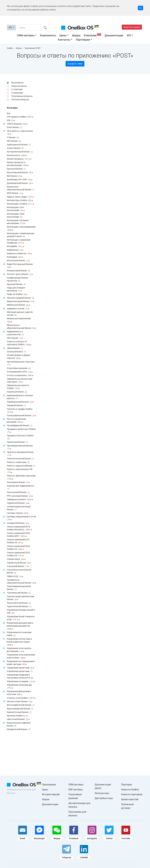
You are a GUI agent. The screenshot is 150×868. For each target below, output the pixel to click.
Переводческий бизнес (20, 402)
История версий (51, 794)
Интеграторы (102, 793)
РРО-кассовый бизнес (20, 496)
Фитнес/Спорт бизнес (20, 702)
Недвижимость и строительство (15, 333)
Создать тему (75, 64)
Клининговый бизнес (19, 271)
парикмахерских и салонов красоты (20, 397)
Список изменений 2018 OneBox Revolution (19, 528)
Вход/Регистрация (132, 27)
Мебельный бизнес (18, 305)
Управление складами (21, 682)
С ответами (17, 89)
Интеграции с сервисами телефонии (19, 242)
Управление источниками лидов (19, 634)
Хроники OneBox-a (17, 716)
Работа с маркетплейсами (21, 466)
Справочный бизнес (19, 563)
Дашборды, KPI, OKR (20, 180)
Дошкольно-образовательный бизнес (21, 188)
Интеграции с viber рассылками (16, 216)
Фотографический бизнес (21, 705)
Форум (76, 35)
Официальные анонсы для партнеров (20, 381)
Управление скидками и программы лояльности (20, 676)
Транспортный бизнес (19, 603)
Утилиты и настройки (21, 698)
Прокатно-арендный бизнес (20, 454)
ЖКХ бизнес (15, 193)
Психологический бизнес (20, 459)
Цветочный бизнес (18, 719)
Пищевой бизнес (16, 406)
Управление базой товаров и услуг (21, 618)
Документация (114, 35)
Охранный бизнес (17, 392)
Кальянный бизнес (18, 261)
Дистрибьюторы (104, 798)
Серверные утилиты (20, 500)
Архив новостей (130, 799)
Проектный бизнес (17, 442)
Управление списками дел (19, 687)
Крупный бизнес (16, 284)
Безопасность (17, 155)
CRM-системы (26, 35)
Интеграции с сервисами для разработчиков (21, 235)
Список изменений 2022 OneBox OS (18, 548)
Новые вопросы (19, 86)
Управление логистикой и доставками (19, 650)
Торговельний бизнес (19, 593)
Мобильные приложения (19, 320)
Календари (15, 257)
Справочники (16, 559)
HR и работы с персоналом (20, 133)
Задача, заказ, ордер (20, 197)
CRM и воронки (17, 124)
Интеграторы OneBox (20, 200)
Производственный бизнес (20, 447)
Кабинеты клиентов (19, 254)
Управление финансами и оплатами (19, 693)
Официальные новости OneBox (18, 387)
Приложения (49, 785)
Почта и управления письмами (16, 421)
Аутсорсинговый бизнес (20, 152)
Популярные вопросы (22, 96)
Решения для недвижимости (21, 487)
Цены (63, 35)
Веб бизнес (14, 176)
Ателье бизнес (15, 148)
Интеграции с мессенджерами (21, 228)
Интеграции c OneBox (20, 204)
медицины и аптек (18, 309)
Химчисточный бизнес (19, 712)
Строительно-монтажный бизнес (19, 571)
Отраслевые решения (19, 368)
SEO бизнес (14, 141)
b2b (11, 120)
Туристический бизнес (19, 607)
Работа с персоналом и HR (20, 471)
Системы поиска (18, 513)
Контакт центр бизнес (20, 274)
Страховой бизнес (18, 566)
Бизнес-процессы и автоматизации (18, 164)
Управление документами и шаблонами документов (20, 626)
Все (9, 113)
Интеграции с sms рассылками (16, 209)
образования (15, 348)
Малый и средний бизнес (21, 298)
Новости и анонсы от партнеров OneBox (19, 343)
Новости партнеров (132, 794)
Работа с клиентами (18, 462)
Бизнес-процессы (19, 159)
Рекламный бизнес (18, 482)
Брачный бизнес (16, 169)
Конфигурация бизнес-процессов (18, 279)
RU (11, 27)
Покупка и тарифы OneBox (20, 411)
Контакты (64, 40)
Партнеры (127, 785)
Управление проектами (21, 668)
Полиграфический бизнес (21, 416)
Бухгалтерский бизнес (20, 173)
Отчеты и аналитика (20, 375)
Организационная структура (21, 363)
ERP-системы (76, 790)
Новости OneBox (130, 790)
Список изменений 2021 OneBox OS (18, 541)
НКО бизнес (15, 338)
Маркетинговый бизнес (21, 301)
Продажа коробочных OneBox (21, 431)
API (129, 35)
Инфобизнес (15, 250)
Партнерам (83, 40)
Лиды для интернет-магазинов (16, 289)
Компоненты (48, 35)
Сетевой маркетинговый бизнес (19, 508)
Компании (93, 35)
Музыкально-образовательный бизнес (21, 327)
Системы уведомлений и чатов (21, 518)
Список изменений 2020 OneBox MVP (18, 535)
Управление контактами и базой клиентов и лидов (19, 642)
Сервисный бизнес (18, 503)
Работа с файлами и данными (21, 477)
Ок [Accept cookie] (140, 8)
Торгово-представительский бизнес (21, 598)
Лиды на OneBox (17, 294)
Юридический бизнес (19, 729)
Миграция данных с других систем (20, 314)
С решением (17, 93)
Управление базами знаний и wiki (21, 612)
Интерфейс (15, 247)
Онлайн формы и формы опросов (19, 357)
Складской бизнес (18, 523)
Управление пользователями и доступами (21, 656)
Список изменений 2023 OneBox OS (18, 554)
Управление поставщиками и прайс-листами (21, 663)
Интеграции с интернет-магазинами (18, 222)
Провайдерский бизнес (20, 426)
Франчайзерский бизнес (20, 709)
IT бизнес (13, 138)
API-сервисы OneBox (20, 117)
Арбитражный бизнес (19, 145)
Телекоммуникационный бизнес (19, 588)
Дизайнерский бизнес (20, 183)
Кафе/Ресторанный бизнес (20, 266)
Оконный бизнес (16, 352)
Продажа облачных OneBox (20, 437)
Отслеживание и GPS (20, 372)
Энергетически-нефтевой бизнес (19, 725)
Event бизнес (15, 128)
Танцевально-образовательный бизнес (21, 582)
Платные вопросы (20, 99)
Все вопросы (18, 83)
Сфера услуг (15, 576)
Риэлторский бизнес (18, 493)
